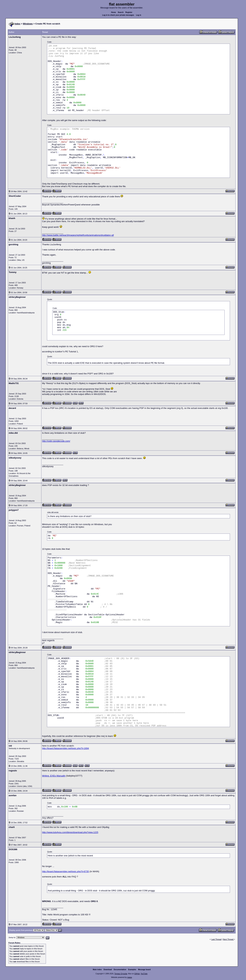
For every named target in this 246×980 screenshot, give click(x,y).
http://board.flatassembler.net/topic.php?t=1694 (66, 748)
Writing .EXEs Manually (54, 776)
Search (121, 12)
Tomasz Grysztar (121, 974)
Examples (132, 970)
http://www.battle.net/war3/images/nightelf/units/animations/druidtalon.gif (78, 235)
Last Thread (216, 939)
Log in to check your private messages (118, 15)
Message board (144, 970)
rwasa (130, 977)
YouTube (144, 974)
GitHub (137, 974)
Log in (139, 15)
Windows (28, 24)
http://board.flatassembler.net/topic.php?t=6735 (66, 871)
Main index (97, 970)
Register (129, 12)
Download (108, 970)
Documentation (120, 970)
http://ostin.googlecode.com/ (56, 441)
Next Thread (228, 939)
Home (114, 12)
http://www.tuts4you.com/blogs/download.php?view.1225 (70, 832)
